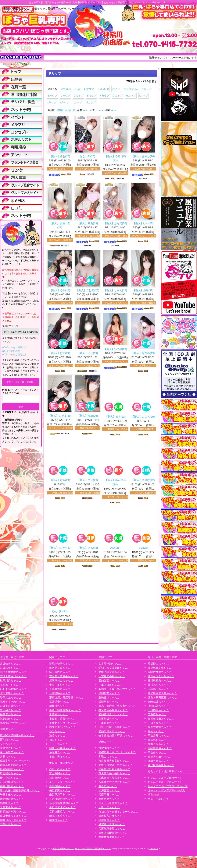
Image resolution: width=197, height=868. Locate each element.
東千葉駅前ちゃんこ (12, 755)
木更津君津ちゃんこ (12, 801)
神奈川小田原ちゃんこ (13, 823)
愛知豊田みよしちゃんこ (113, 717)
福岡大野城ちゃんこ (160, 730)
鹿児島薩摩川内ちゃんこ (162, 696)
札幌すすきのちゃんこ (13, 704)
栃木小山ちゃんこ (11, 780)
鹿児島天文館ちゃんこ (161, 670)
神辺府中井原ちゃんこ (161, 768)
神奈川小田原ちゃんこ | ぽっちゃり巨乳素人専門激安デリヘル (82, 851)
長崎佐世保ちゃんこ (160, 675)
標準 (60, 110)
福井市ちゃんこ (59, 823)
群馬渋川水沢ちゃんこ (13, 814)
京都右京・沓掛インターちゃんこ (118, 814)
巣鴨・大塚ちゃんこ (61, 759)
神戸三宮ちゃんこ (109, 793)
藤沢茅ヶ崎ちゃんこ (61, 670)
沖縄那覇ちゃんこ (158, 708)
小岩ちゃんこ (57, 734)
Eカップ (92, 95)
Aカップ (147, 89)
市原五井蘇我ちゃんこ (63, 721)
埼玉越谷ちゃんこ (60, 675)
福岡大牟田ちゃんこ (160, 759)
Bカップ (52, 95)
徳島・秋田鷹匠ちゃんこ (162, 700)
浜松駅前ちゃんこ (109, 704)
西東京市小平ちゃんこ (63, 730)
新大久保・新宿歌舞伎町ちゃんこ (20, 793)
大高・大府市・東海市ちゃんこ (117, 708)
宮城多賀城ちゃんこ (12, 708)
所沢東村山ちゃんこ (61, 683)
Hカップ (131, 95)
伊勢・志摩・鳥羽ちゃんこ (114, 730)
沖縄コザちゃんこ (158, 763)
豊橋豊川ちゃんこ (109, 700)
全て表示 (66, 89)
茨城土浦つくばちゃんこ (15, 818)
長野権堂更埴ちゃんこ (63, 801)
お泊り (116, 89)
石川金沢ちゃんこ (60, 780)
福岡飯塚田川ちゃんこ (161, 721)
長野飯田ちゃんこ (60, 793)
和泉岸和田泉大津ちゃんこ (114, 772)
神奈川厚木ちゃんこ (12, 789)
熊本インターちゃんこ (161, 679)
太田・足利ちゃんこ (61, 687)
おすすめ (89, 89)
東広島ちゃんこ (157, 742)
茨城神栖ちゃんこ (60, 696)
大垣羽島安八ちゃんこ (112, 675)
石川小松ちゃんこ (60, 772)
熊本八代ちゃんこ (158, 747)
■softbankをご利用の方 (14, 355)
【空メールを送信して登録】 (21, 382)
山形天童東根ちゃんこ (13, 675)
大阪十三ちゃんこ (109, 810)
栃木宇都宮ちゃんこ (12, 772)
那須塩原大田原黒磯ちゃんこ (66, 700)
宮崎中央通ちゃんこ (160, 751)
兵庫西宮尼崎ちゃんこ (112, 840)
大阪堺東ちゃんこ (109, 801)
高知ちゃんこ (156, 734)
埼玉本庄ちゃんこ (11, 797)
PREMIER (103, 89)
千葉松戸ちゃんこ (11, 827)
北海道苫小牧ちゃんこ (13, 725)
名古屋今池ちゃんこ (110, 666)
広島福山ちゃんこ (158, 692)
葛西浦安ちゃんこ (60, 704)
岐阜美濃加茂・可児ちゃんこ (116, 738)
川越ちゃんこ (8, 759)
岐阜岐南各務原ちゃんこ (113, 713)
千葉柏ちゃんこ (59, 717)
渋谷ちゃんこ (57, 738)
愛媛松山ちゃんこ (158, 666)
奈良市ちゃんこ (108, 789)
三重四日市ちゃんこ (110, 687)
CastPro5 (154, 851)
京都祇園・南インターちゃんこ (117, 755)
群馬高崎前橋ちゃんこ (13, 767)
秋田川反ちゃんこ (11, 683)
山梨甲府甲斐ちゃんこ (63, 797)
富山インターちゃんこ (63, 784)
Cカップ (65, 95)
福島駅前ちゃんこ (11, 721)
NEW (77, 89)
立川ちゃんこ (8, 746)
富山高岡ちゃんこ (60, 776)
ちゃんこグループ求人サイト (165, 784)
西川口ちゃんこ (9, 742)
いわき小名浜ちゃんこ (13, 692)
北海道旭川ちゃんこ (12, 696)
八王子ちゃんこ (59, 747)
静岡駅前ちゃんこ (109, 696)
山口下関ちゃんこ (158, 725)
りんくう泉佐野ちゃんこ (113, 806)
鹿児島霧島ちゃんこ (160, 683)
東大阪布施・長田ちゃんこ (114, 776)
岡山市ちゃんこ (157, 755)
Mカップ (91, 102)
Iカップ (144, 95)
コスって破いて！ (158, 801)
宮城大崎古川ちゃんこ (13, 679)
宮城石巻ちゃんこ (11, 670)
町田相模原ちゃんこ (12, 784)
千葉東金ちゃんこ (11, 810)
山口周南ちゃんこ (158, 713)
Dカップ (79, 95)
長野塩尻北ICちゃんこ (62, 810)
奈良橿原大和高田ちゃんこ (114, 763)
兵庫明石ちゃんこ (109, 797)
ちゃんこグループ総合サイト (165, 780)
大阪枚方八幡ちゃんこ (112, 818)
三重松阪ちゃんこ (109, 721)
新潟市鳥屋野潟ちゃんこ (64, 806)
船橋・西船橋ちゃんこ (63, 751)
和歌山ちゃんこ (108, 759)
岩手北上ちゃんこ (11, 700)
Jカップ (52, 102)
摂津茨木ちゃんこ (109, 823)
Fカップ (105, 95)
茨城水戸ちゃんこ (11, 751)
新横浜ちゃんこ (59, 708)
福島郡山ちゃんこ (11, 717)
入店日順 (70, 110)
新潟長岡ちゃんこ (60, 789)
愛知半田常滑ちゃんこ (112, 734)
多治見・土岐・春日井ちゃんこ (117, 692)
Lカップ (77, 102)
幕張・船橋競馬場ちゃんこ (65, 713)
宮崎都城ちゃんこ (158, 704)
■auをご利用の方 (11, 351)
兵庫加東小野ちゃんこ (112, 831)
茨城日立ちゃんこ (60, 755)
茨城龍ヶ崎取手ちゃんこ (64, 679)
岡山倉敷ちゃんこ (158, 738)
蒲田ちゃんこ (57, 742)
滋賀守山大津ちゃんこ (112, 827)
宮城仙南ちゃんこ (11, 666)
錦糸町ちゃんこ (9, 806)
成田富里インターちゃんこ (16, 763)
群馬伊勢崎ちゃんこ (61, 666)
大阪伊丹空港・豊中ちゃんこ (116, 767)
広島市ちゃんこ (157, 717)
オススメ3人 (131, 89)
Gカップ (118, 95)
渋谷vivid (153, 797)
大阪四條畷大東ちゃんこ (113, 835)
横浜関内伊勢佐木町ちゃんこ (17, 738)
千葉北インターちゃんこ (64, 725)
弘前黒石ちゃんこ (11, 687)
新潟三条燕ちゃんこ (61, 818)
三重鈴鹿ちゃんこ (109, 725)
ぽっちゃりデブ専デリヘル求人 (166, 793)
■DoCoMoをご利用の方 (14, 347)
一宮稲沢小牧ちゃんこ (112, 679)
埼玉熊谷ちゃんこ (11, 776)
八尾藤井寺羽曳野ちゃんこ (114, 784)
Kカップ (64, 102)
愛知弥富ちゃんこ (109, 683)
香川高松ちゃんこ (158, 687)
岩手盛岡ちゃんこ (11, 713)
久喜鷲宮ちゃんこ (60, 692)
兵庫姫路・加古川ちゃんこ (114, 780)
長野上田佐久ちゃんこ (63, 814)
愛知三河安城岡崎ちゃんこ (114, 670)
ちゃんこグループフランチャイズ (168, 789)
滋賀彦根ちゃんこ (109, 751)
